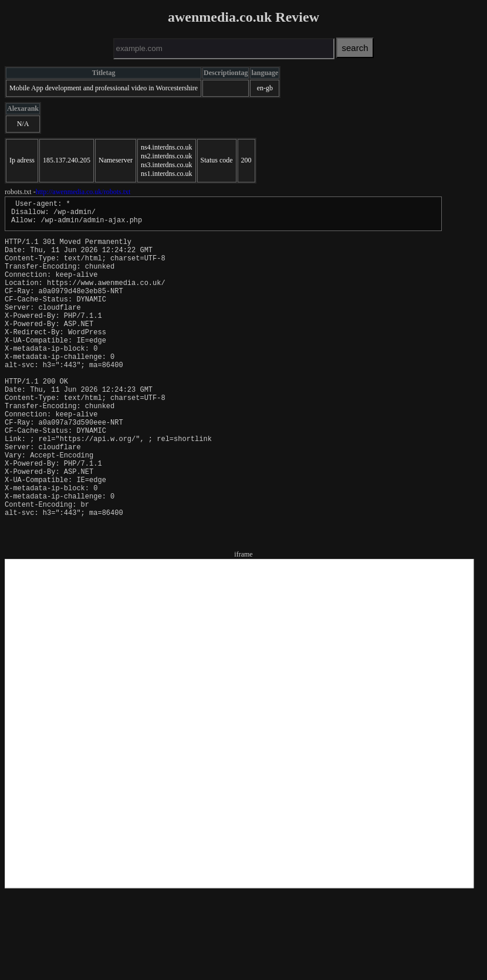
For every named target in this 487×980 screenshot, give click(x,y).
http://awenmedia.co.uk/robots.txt (83, 192)
